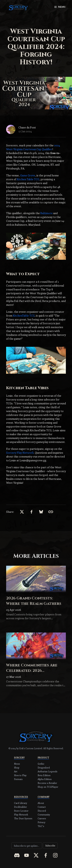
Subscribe (50, 845)
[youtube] (26, 855)
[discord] (17, 855)
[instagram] (55, 855)
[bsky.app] (41, 512)
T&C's (41, 826)
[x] (22, 512)
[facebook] (31, 512)
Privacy (41, 822)
